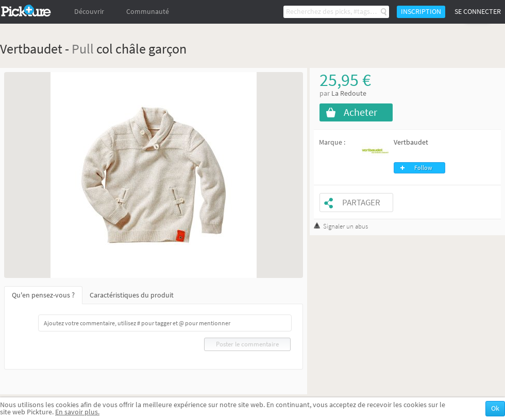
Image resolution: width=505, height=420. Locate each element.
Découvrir (89, 12)
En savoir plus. (77, 412)
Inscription (421, 12)
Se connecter (478, 12)
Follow (423, 168)
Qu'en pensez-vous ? (43, 295)
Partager (361, 203)
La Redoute (349, 93)
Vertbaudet (411, 142)
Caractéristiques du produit (132, 295)
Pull (83, 49)
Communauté (148, 12)
